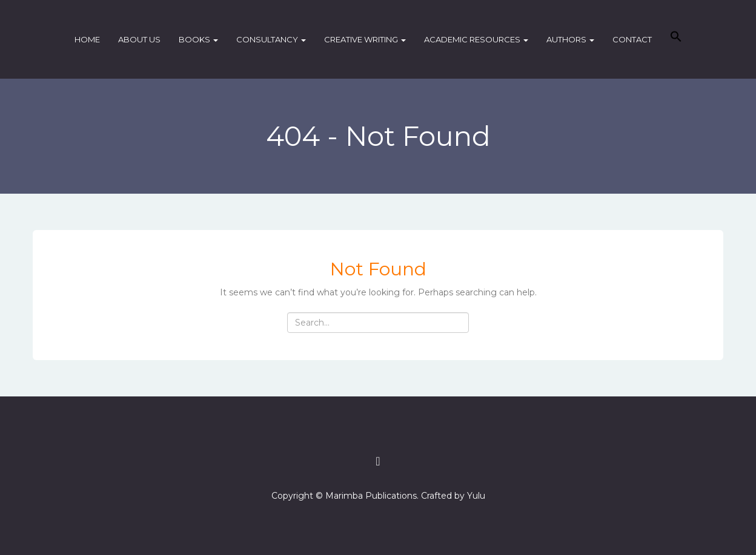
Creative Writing (365, 39)
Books (198, 39)
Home (87, 39)
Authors (570, 39)
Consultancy (271, 39)
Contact (632, 39)
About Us (139, 39)
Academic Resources (476, 39)
